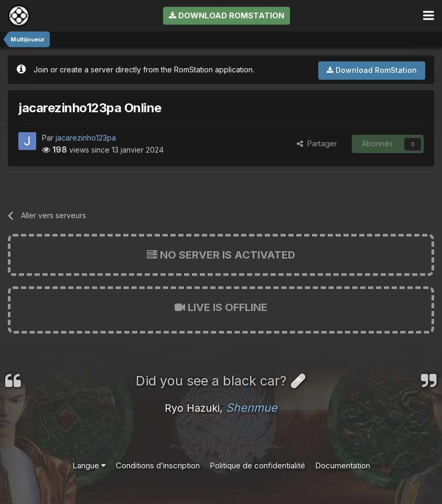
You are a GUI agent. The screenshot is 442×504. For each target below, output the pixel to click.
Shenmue (252, 408)
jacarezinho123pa (86, 138)
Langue (89, 465)
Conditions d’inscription (158, 465)
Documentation (343, 465)
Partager (317, 143)
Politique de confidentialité (257, 465)
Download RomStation (227, 15)
